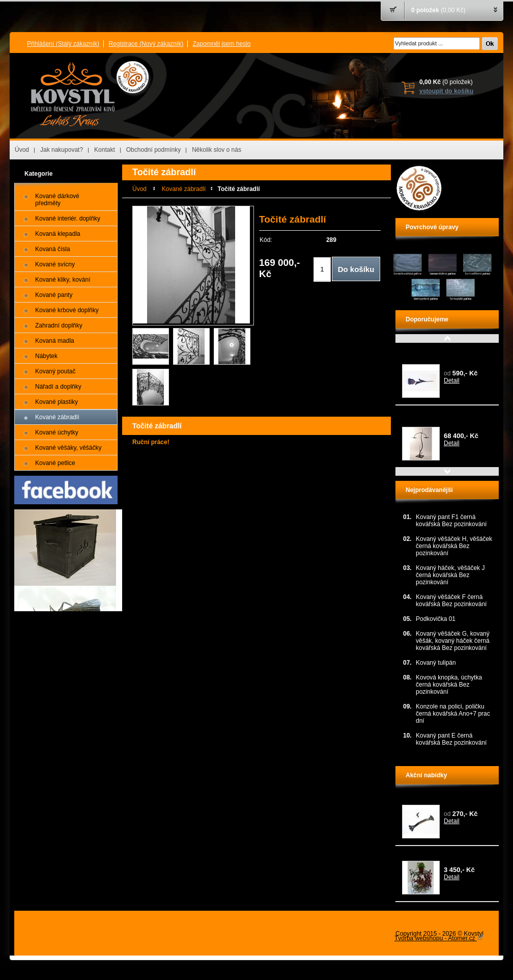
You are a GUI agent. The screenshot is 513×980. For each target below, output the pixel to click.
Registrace (146, 44)
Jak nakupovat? (62, 150)
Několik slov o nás (217, 150)
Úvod (22, 150)
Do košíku (356, 269)
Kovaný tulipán (422, 351)
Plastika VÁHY (422, 414)
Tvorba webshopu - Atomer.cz (439, 938)
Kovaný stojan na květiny (436, 855)
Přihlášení (63, 44)
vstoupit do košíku (446, 91)
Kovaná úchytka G (427, 799)
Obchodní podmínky (153, 150)
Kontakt (105, 150)
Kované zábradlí (184, 189)
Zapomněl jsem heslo (221, 44)
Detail (452, 380)
